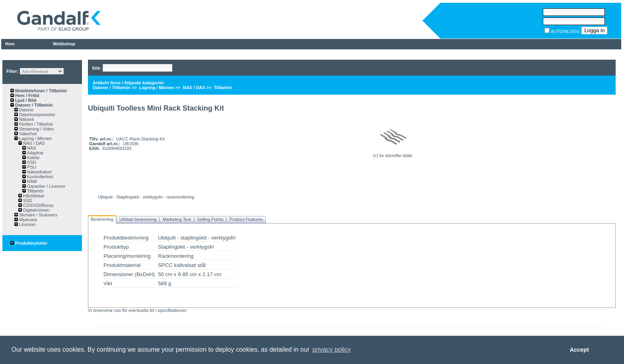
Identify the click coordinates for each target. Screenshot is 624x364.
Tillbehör (35, 191)
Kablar (33, 158)
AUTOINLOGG (565, 31)
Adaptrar (35, 153)
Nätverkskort (39, 172)
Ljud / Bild (25, 100)
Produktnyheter (29, 243)
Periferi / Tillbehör (36, 124)
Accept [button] (579, 350)
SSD (31, 162)
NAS (31, 148)
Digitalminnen (36, 210)
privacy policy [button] (331, 349)
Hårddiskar (33, 196)
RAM (31, 181)
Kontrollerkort (39, 177)
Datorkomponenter (37, 115)
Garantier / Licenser (46, 186)
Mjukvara (27, 220)
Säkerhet (27, 134)
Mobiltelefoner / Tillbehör (41, 91)
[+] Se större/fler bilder (393, 156)
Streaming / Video (36, 129)
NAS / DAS (33, 143)
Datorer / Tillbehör (33, 105)
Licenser (27, 224)
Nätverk (26, 119)
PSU (31, 167)
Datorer (26, 110)
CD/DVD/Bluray (38, 205)
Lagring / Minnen (35, 138)
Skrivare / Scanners (38, 215)
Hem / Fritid (27, 95)
